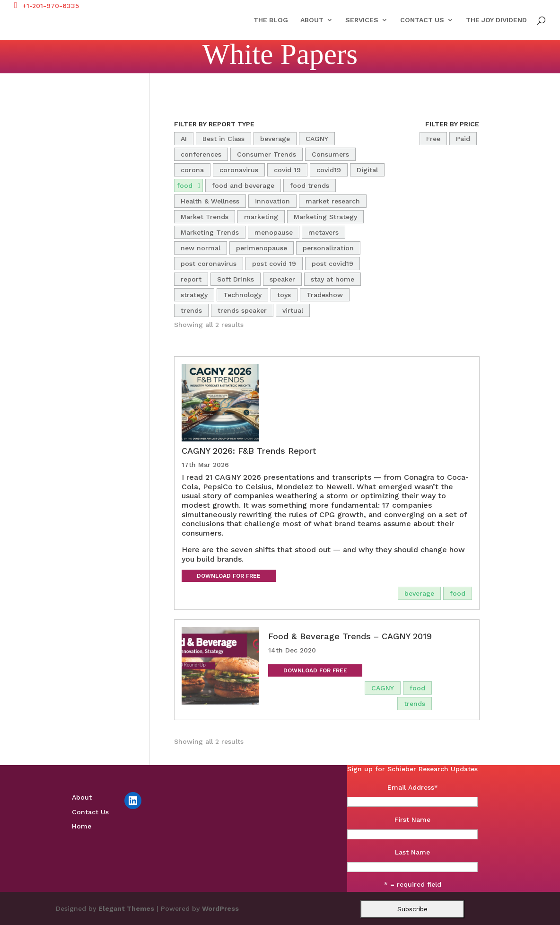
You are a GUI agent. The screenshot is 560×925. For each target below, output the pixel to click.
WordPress (220, 908)
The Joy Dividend (496, 20)
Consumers (330, 154)
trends (191, 310)
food (185, 185)
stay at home (332, 279)
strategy (194, 295)
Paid (463, 139)
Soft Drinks (236, 279)
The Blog (271, 20)
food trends (310, 185)
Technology (242, 295)
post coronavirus (209, 264)
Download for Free (229, 576)
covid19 (329, 170)
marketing (261, 217)
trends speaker (242, 310)
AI (184, 139)
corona (192, 170)
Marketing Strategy (325, 217)
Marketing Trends (210, 232)
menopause (274, 232)
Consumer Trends (267, 154)
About (312, 20)
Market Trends (205, 217)
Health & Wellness (210, 201)
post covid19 (332, 264)
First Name (412, 819)
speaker (282, 279)
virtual (293, 310)
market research (333, 201)
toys (284, 295)
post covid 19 (274, 264)
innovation (272, 201)
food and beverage (243, 185)
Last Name (412, 852)
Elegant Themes (126, 908)
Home (82, 826)
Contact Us (422, 20)
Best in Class (223, 139)
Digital (367, 170)
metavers (324, 232)
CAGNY (317, 139)
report (191, 279)
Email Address (413, 787)
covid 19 (287, 170)
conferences (201, 154)
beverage (275, 139)
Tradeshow (325, 295)
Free (433, 139)
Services (362, 20)
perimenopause (262, 248)
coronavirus (239, 170)
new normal (201, 248)
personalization (328, 248)
